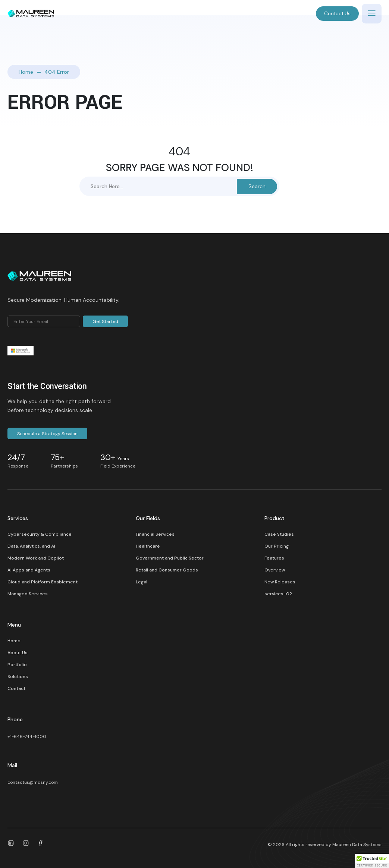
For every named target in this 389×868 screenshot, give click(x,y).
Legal (142, 582)
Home (26, 72)
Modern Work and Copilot (36, 558)
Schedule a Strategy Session (47, 434)
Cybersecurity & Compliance (40, 534)
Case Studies (279, 534)
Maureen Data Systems (357, 845)
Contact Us (337, 14)
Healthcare (148, 546)
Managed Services (28, 594)
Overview (275, 570)
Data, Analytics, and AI (31, 546)
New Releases (280, 582)
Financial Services (155, 534)
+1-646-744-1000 (27, 736)
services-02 (278, 594)
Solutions (18, 677)
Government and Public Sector (170, 558)
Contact (16, 688)
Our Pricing (277, 546)
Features (274, 558)
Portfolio (17, 665)
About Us (18, 653)
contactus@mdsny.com (33, 782)
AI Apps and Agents (29, 570)
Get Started (105, 321)
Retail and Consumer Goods (167, 570)
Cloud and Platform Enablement (43, 582)
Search (257, 186)
